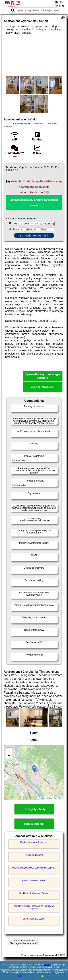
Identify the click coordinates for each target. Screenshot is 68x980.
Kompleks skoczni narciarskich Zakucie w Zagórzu (34, 908)
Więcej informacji (43, 388)
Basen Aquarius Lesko (34, 919)
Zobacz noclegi (34, 824)
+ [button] (9, 751)
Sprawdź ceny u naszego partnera (43, 377)
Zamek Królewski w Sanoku (34, 881)
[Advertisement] (34, 55)
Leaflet (43, 799)
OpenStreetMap (56, 799)
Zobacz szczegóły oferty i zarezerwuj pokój (34, 203)
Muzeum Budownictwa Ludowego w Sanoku (34, 868)
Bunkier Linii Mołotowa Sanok (34, 894)
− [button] (9, 756)
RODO (20, 976)
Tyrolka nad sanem (34, 856)
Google (48, 965)
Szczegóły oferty (34, 810)
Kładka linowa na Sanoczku (34, 843)
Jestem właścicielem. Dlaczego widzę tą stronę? (24, 942)
